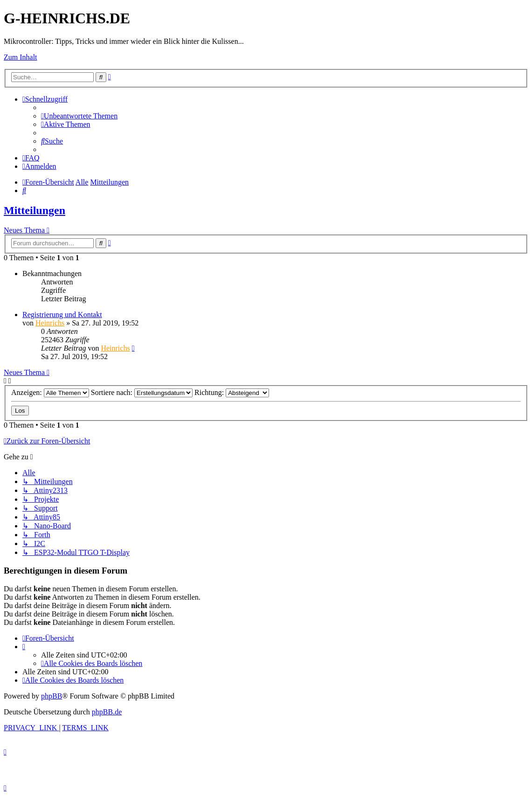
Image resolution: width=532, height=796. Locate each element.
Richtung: (232, 392)
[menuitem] (79, 116)
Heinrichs (50, 323)
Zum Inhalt (21, 57)
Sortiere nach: (142, 392)
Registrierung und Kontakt (62, 315)
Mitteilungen (35, 210)
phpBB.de (107, 712)
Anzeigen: (50, 392)
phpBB (52, 696)
